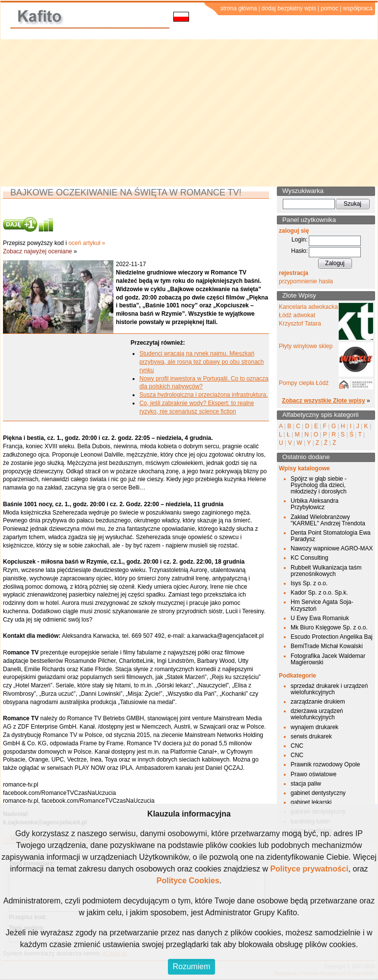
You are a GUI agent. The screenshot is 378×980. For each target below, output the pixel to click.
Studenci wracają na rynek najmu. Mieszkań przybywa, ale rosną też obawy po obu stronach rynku (202, 362)
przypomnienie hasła (306, 281)
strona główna (239, 8)
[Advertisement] (189, 113)
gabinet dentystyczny (318, 793)
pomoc (329, 8)
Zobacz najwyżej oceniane (38, 251)
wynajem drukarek (314, 727)
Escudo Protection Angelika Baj (332, 637)
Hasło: (299, 251)
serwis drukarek (311, 736)
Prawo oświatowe (313, 774)
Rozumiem (191, 966)
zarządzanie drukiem (318, 702)
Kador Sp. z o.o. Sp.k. (319, 593)
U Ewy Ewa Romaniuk (320, 618)
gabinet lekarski (311, 802)
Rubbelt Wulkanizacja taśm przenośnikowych (326, 571)
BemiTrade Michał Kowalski (327, 646)
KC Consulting (310, 558)
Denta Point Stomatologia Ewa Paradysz (331, 536)
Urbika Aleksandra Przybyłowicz (314, 504)
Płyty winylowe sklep (306, 346)
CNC (297, 746)
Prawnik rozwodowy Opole (325, 764)
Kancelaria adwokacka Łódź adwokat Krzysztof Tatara (308, 315)
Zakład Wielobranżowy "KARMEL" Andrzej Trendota (328, 520)
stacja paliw (306, 784)
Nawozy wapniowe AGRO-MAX (332, 548)
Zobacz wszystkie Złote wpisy (323, 401)
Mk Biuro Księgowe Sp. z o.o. (329, 627)
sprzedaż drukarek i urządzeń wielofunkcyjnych (329, 689)
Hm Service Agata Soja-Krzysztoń (322, 605)
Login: (300, 240)
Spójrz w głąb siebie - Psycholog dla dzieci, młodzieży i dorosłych (319, 485)
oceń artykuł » (87, 243)
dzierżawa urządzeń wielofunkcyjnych (317, 714)
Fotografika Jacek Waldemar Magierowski (328, 659)
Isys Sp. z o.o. (309, 583)
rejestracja (294, 273)
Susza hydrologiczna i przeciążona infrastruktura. (203, 395)
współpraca (358, 8)
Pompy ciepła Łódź (304, 383)
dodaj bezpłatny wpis (289, 8)
